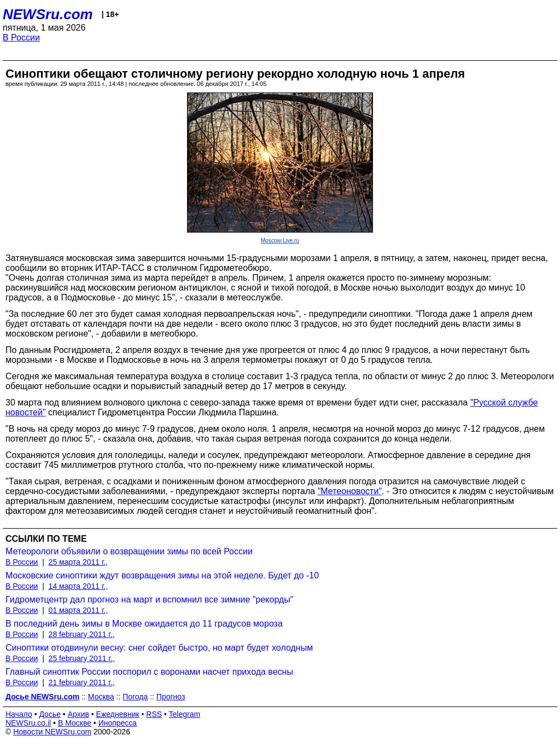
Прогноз (171, 697)
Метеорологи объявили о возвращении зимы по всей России (129, 551)
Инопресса (118, 723)
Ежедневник (118, 714)
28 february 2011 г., (82, 634)
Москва (101, 697)
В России (21, 37)
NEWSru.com (48, 14)
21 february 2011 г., (82, 682)
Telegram (185, 714)
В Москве (75, 723)
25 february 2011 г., (82, 658)
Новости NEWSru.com (52, 732)
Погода (135, 697)
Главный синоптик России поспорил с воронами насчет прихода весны (149, 672)
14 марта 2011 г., (78, 586)
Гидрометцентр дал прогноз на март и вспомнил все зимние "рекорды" (149, 599)
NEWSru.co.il (28, 723)
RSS (154, 714)
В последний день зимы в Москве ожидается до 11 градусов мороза (144, 624)
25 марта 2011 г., (78, 562)
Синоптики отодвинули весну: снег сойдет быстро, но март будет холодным (159, 648)
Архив (78, 714)
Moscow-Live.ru (280, 241)
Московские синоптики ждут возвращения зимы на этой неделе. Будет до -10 (162, 575)
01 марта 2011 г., (78, 610)
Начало (19, 714)
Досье (50, 714)
